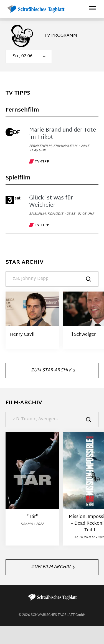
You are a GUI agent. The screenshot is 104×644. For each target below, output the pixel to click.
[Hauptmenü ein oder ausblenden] (93, 9)
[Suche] (52, 279)
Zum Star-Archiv (53, 370)
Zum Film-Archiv (53, 567)
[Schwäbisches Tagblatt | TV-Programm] (35, 9)
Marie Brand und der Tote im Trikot (63, 134)
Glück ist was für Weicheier (51, 202)
